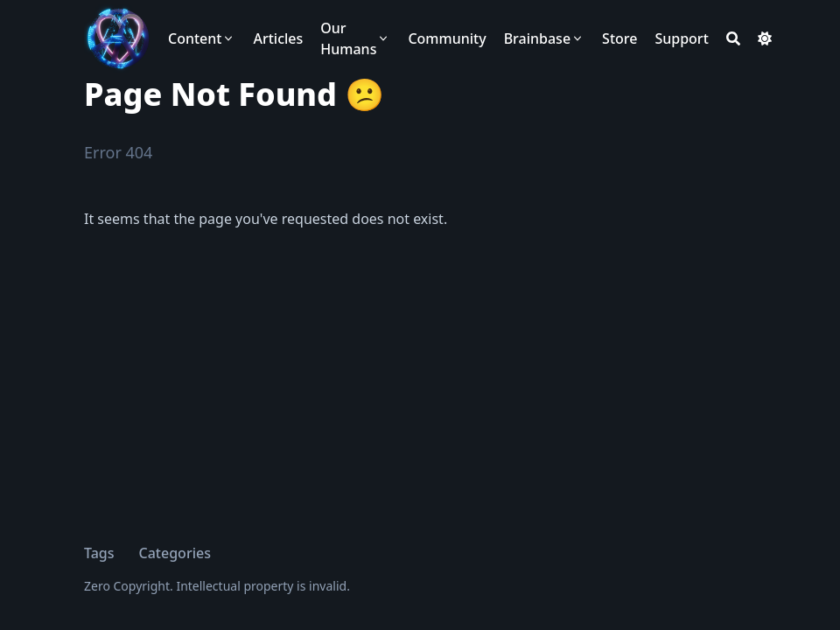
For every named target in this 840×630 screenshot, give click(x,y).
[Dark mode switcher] (765, 38)
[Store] (619, 38)
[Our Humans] (355, 38)
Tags (99, 553)
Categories (175, 553)
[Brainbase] (544, 38)
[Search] (733, 38)
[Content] (202, 38)
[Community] (447, 38)
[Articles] (278, 38)
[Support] (681, 38)
